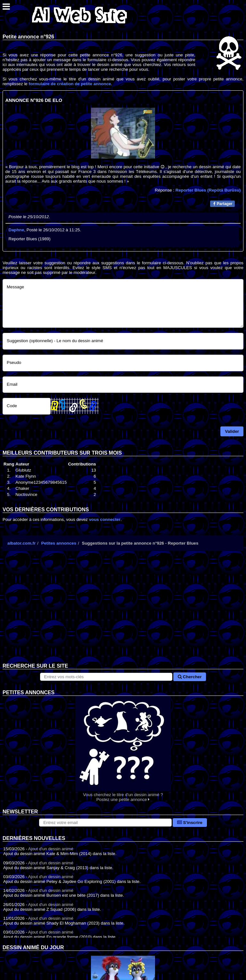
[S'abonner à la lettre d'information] (105, 823)
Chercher (190, 677)
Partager (223, 204)
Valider (232, 431)
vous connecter (105, 519)
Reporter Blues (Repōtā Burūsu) (208, 190)
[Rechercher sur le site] (106, 677)
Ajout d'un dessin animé (51, 849)
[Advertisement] (123, 612)
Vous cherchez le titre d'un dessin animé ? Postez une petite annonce (123, 749)
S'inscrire (190, 823)
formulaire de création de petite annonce (70, 84)
